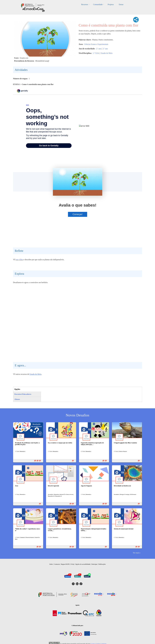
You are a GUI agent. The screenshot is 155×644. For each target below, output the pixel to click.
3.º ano (105, 49)
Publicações (102, 564)
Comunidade (98, 4)
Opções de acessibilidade (83, 564)
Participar (94, 564)
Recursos (85, 4)
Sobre (51, 564)
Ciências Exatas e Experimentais (96, 44)
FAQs (72, 564)
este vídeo (19, 260)
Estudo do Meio (107, 53)
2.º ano (99, 49)
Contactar (57, 564)
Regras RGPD (65, 564)
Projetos (111, 4)
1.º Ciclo (96, 53)
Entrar (121, 4)
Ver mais (136, 553)
